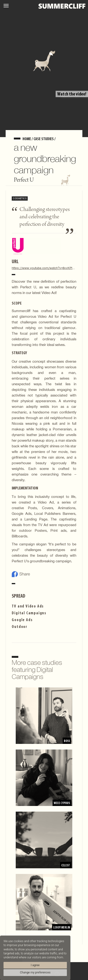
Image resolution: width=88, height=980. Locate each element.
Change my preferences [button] (35, 972)
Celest (66, 866)
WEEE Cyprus (62, 803)
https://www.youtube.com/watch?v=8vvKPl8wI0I (44, 268)
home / (28, 139)
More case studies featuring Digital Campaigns (37, 670)
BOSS (67, 741)
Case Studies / (45, 139)
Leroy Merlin (61, 928)
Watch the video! (72, 94)
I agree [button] (35, 965)
